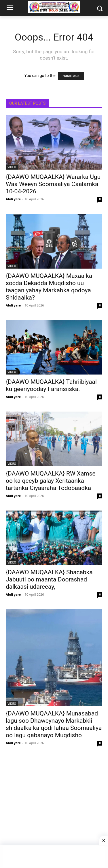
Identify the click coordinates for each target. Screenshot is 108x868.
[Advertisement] (54, 812)
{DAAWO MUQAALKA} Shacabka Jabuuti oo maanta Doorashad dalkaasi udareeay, (49, 579)
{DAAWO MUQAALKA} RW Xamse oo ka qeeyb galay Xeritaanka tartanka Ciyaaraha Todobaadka (51, 481)
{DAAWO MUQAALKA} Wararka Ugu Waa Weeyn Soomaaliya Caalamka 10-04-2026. (53, 184)
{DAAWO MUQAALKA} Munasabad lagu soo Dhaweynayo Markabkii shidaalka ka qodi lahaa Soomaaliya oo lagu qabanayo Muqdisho (54, 724)
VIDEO (12, 167)
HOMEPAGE (71, 76)
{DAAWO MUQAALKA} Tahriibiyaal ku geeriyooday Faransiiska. (51, 385)
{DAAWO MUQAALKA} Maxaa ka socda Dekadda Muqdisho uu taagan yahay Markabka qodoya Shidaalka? (49, 287)
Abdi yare (13, 199)
